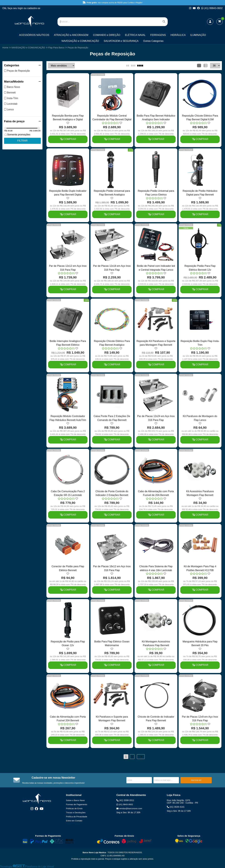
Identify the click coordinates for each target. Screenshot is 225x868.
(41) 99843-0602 (212, 8)
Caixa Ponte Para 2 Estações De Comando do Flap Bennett (112, 418)
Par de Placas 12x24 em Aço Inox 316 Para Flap (156, 418)
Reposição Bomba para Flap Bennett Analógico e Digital (68, 118)
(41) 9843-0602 (125, 804)
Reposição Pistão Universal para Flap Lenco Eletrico (156, 193)
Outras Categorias (153, 41)
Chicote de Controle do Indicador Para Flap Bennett (156, 719)
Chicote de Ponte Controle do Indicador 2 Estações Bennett (112, 493)
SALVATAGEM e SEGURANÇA (121, 41)
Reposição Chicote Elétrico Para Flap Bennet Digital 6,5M (200, 118)
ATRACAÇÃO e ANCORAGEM (71, 35)
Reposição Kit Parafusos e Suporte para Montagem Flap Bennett (156, 343)
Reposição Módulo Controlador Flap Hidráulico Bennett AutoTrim (68, 418)
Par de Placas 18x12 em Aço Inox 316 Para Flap (112, 568)
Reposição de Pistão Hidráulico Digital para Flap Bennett (200, 193)
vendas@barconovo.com (129, 808)
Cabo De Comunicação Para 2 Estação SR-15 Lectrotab (68, 493)
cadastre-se (34, 8)
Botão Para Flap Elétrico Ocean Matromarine (112, 643)
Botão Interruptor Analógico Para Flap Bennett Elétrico (68, 343)
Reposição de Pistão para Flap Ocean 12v (68, 643)
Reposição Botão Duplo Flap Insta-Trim (200, 343)
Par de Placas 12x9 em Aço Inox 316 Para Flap (200, 719)
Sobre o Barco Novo (75, 800)
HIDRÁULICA (178, 35)
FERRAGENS (158, 35)
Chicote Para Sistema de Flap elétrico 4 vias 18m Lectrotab (156, 568)
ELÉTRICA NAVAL (135, 35)
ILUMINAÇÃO (198, 35)
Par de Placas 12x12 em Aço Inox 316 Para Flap (68, 268)
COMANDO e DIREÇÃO (107, 35)
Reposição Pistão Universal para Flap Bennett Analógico (112, 193)
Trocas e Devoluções (76, 813)
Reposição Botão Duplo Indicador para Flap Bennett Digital (68, 193)
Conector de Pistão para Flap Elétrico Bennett (68, 568)
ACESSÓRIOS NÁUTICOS (34, 35)
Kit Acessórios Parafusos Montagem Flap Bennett (200, 493)
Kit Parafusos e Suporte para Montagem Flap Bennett (112, 719)
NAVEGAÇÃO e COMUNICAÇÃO (80, 41)
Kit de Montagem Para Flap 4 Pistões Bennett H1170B (200, 568)
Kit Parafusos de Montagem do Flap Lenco (200, 418)
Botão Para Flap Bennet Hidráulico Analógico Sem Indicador (156, 118)
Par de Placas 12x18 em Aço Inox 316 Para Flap (112, 268)
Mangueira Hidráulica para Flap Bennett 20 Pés (200, 643)
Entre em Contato (74, 821)
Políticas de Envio (74, 808)
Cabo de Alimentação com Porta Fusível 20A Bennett (68, 719)
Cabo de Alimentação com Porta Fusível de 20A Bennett (156, 493)
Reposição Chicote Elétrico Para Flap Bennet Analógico (112, 343)
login (21, 8)
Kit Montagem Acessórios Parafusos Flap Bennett (156, 643)
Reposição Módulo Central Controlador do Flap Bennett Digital (112, 118)
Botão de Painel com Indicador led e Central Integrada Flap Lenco (156, 268)
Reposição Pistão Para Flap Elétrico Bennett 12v (200, 268)
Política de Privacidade (77, 817)
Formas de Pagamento (77, 804)
